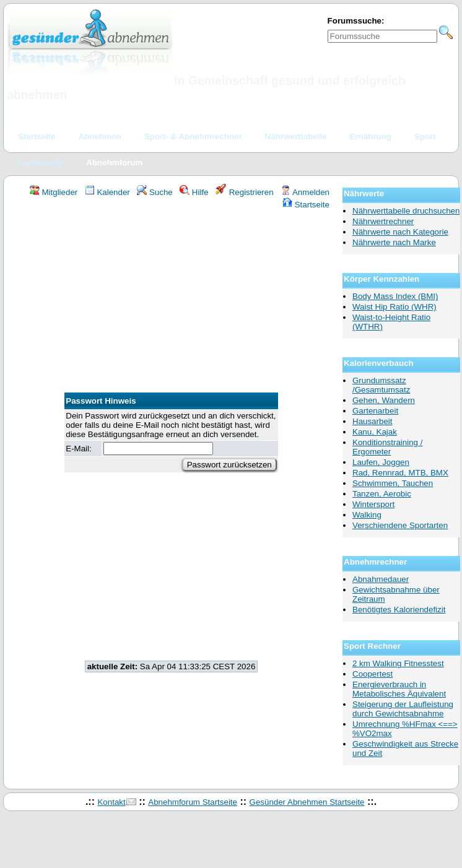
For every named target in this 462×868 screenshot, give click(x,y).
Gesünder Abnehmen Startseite (307, 802)
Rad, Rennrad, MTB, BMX (400, 473)
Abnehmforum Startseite (193, 802)
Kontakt (111, 802)
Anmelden (305, 192)
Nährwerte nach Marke (394, 242)
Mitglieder (54, 192)
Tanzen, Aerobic (382, 494)
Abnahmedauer (381, 579)
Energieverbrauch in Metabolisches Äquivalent (399, 689)
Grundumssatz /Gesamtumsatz (381, 385)
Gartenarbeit (375, 411)
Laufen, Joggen (381, 462)
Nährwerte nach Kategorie (400, 232)
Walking (367, 515)
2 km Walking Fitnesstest (398, 663)
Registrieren (245, 192)
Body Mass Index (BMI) (395, 296)
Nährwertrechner (383, 221)
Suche (155, 192)
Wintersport (373, 504)
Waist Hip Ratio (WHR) (394, 307)
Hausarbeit (372, 421)
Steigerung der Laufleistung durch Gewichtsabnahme (403, 709)
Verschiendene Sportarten (400, 525)
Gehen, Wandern (384, 400)
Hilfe (194, 192)
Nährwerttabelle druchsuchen (406, 211)
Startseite (306, 205)
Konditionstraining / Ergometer (387, 447)
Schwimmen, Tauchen (393, 483)
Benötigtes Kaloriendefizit (399, 610)
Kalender (107, 192)
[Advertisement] (171, 303)
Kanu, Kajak (375, 432)
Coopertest (373, 674)
